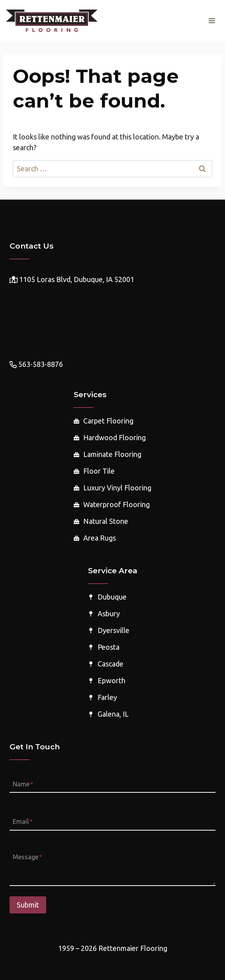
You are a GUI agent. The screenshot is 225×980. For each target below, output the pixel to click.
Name (23, 784)
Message (27, 857)
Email (23, 822)
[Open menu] (212, 21)
